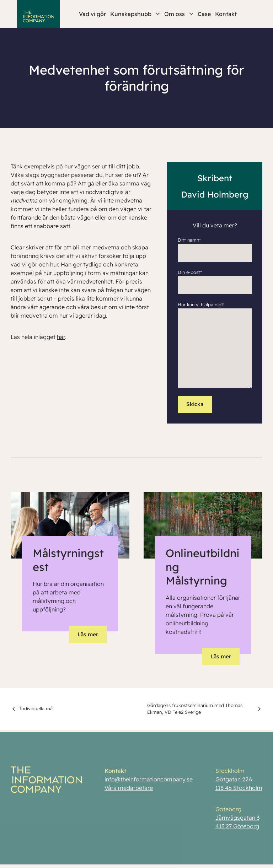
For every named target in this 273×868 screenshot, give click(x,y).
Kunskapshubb (135, 14)
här (61, 337)
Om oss (179, 14)
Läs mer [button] (88, 634)
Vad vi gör (92, 14)
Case (204, 14)
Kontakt (226, 14)
